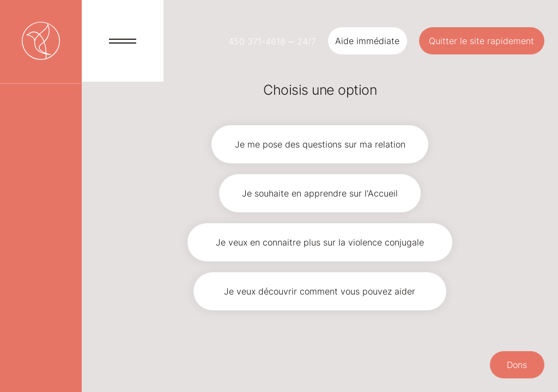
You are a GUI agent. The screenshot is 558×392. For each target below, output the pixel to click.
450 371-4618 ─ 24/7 (272, 41)
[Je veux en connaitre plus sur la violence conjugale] (320, 242)
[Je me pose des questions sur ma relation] (320, 144)
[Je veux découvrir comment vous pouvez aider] (320, 291)
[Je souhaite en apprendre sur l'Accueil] (320, 193)
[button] (368, 41)
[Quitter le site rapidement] (482, 41)
